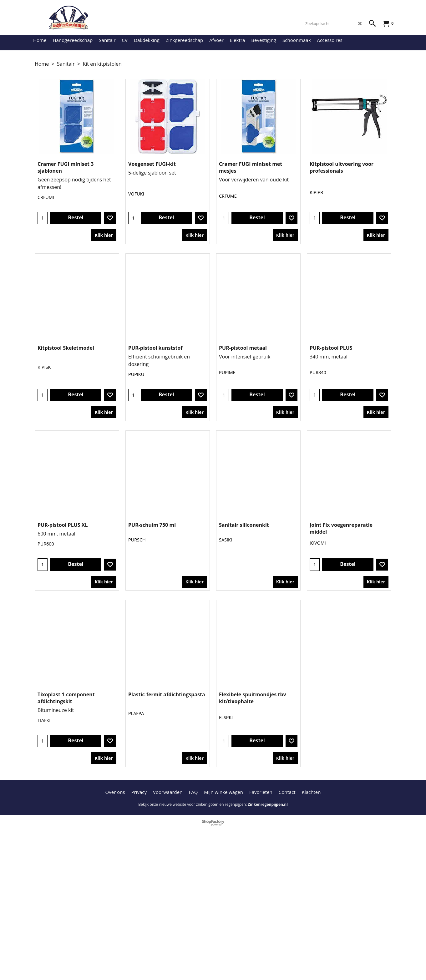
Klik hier (104, 244)
